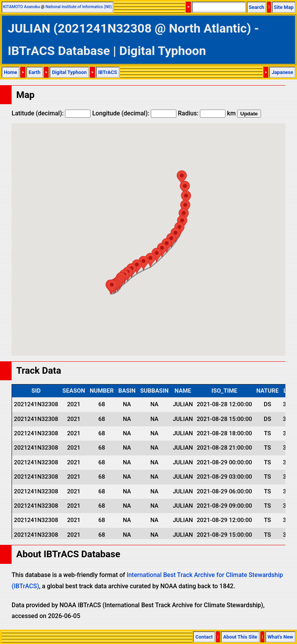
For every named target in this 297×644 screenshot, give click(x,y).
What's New (280, 637)
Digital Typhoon (69, 72)
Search (256, 7)
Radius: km (207, 113)
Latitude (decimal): (51, 113)
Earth (35, 72)
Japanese (282, 72)
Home (10, 72)
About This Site (240, 637)
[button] (112, 287)
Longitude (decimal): (134, 113)
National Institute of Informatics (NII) (79, 7)
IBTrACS (108, 72)
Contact (204, 637)
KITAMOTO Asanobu (21, 7)
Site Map (284, 7)
